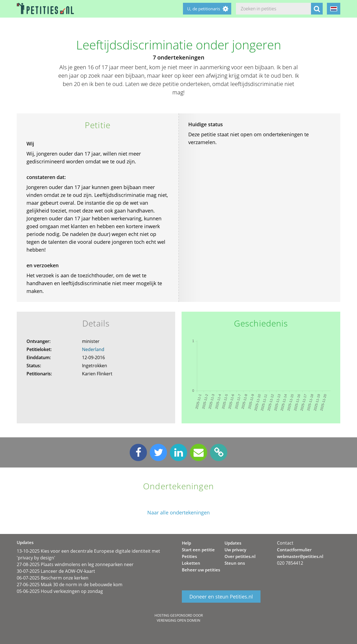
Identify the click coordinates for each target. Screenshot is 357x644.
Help (186, 543)
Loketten (191, 563)
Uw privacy (235, 550)
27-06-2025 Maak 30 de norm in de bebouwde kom (70, 585)
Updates (233, 543)
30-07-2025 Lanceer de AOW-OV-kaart (56, 571)
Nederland (93, 349)
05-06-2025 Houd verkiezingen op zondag (60, 591)
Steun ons (235, 563)
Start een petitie (198, 550)
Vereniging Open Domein (178, 620)
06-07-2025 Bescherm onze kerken (53, 578)
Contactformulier (294, 550)
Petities (189, 556)
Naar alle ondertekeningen (178, 513)
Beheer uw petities (201, 570)
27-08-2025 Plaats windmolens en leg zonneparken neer (75, 564)
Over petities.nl (240, 556)
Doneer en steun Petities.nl (221, 597)
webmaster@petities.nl (300, 556)
